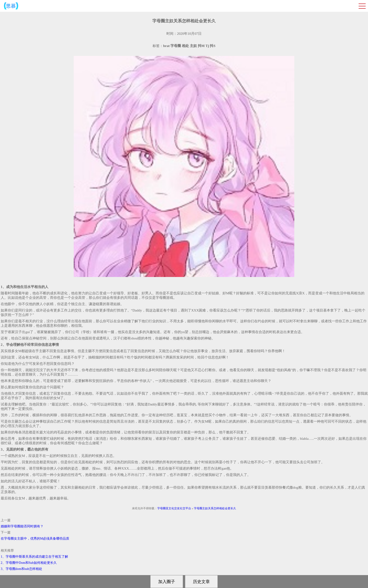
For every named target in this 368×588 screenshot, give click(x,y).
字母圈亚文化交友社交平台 (174, 508)
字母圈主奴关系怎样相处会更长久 (215, 508)
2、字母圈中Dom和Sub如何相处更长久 (29, 563)
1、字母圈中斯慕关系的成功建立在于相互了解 (34, 557)
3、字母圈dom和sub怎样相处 (21, 569)
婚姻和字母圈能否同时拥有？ (22, 526)
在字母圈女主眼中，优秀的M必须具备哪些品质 (35, 539)
